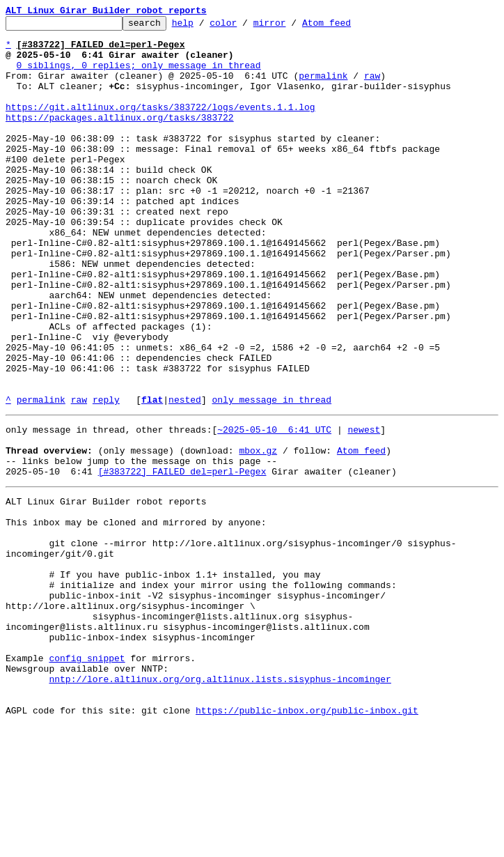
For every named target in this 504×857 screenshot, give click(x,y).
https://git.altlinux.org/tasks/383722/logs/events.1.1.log (160, 125)
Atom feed (348, 26)
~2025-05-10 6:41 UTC (274, 509)
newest (364, 509)
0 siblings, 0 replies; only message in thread (139, 75)
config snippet (87, 779)
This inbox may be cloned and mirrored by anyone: (136, 616)
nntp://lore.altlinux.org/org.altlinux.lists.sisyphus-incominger (220, 804)
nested (185, 477)
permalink (323, 88)
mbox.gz (258, 534)
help (204, 26)
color (245, 26)
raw (372, 88)
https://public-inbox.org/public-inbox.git (307, 842)
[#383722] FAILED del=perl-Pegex (182, 559)
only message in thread (271, 477)
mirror (291, 26)
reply (106, 477)
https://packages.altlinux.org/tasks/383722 (120, 138)
